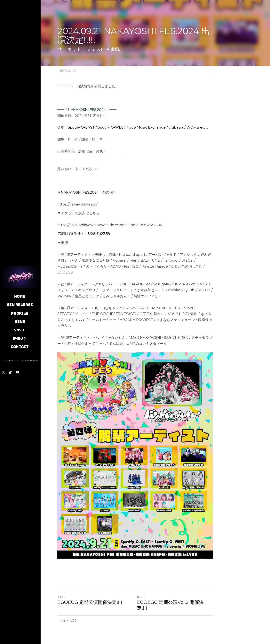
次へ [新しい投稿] (141, 597)
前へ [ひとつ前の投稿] (61, 597)
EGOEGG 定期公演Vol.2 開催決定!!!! (170, 605)
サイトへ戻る (67, 620)
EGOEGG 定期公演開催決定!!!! (90, 602)
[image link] (20, 277)
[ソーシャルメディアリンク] (4, 372)
